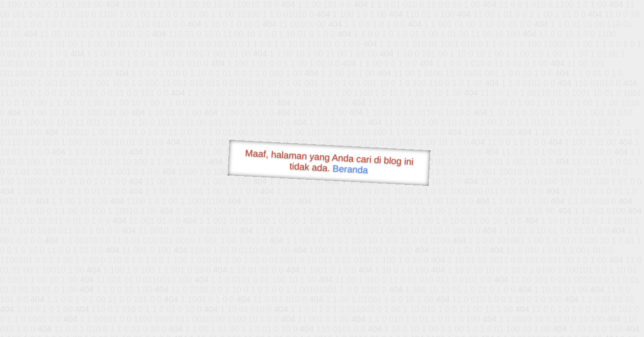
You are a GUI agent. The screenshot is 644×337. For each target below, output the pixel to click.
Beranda (350, 169)
